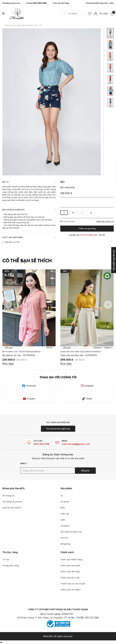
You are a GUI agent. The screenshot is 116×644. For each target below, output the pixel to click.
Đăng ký (85, 470)
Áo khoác (65, 502)
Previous (8, 305)
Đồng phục (66, 544)
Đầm (63, 508)
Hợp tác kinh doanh (12, 508)
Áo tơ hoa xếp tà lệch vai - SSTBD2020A (23, 355)
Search (65, 13)
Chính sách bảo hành (70, 566)
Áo (62, 496)
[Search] (74, 13)
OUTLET (64, 538)
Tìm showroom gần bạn (58, 429)
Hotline (36, 3)
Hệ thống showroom (11, 3)
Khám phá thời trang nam (100, 3)
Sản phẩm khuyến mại (71, 532)
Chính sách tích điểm (70, 590)
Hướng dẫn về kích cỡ (105, 221)
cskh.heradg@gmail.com (76, 444)
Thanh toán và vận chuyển (73, 584)
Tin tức (6, 560)
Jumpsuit (65, 526)
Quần (63, 520)
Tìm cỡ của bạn (68, 221)
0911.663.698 (42, 444)
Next (108, 305)
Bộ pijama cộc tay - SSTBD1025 (77, 355)
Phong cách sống (10, 566)
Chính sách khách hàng (71, 560)
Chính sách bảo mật (70, 578)
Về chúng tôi (8, 496)
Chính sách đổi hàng (70, 572)
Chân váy (65, 514)
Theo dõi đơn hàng (61, 3)
